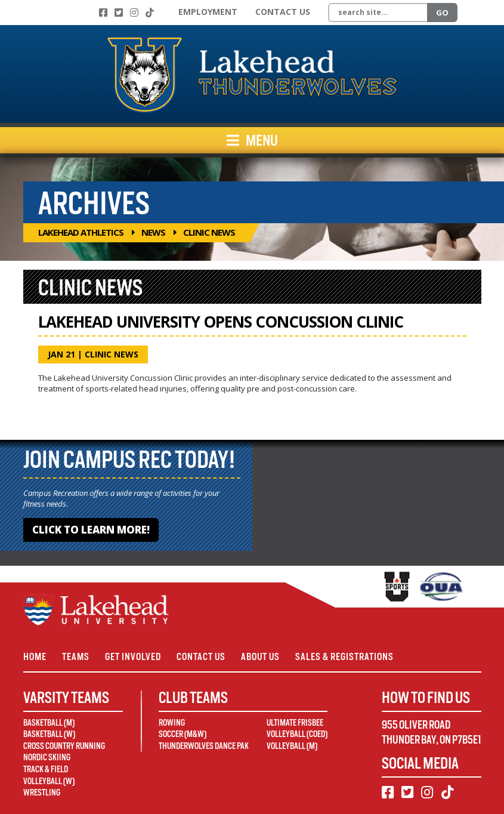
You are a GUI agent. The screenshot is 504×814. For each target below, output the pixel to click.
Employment (208, 12)
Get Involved (133, 657)
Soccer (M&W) (183, 734)
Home (35, 657)
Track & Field (46, 769)
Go (442, 13)
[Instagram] (134, 13)
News (153, 232)
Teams (76, 657)
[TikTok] (150, 13)
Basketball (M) (49, 723)
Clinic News (112, 354)
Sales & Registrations (344, 657)
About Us (260, 657)
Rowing (172, 723)
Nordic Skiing (47, 757)
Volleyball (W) (49, 781)
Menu (252, 140)
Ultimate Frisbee (295, 723)
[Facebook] (103, 13)
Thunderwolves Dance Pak (204, 746)
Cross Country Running (64, 746)
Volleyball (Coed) (297, 734)
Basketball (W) (49, 734)
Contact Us (283, 12)
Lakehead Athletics (81, 232)
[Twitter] (119, 13)
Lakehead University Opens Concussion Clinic (221, 322)
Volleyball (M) (292, 746)
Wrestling (42, 793)
